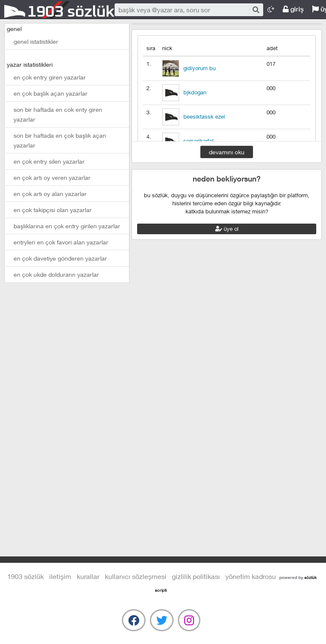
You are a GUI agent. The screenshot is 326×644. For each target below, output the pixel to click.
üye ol (227, 229)
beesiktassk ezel (204, 116)
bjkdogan (195, 92)
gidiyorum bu (200, 68)
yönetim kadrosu (251, 576)
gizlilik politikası (196, 576)
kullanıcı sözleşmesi (136, 576)
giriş (293, 9)
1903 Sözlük (59, 10)
